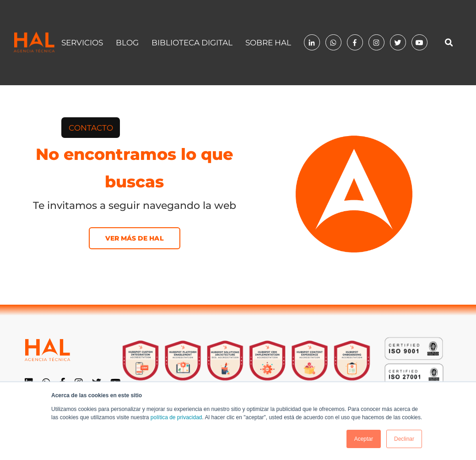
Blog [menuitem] (127, 43)
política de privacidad (176, 417)
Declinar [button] (404, 439)
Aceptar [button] (364, 439)
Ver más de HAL (135, 238)
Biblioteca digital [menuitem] (192, 43)
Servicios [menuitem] (82, 43)
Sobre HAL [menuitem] (268, 43)
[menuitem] (91, 128)
